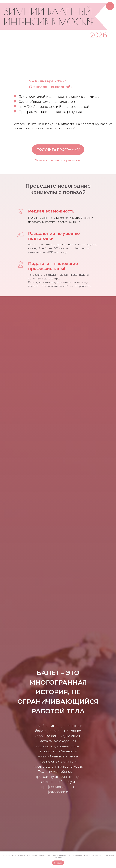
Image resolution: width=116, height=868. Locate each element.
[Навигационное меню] (110, 6)
